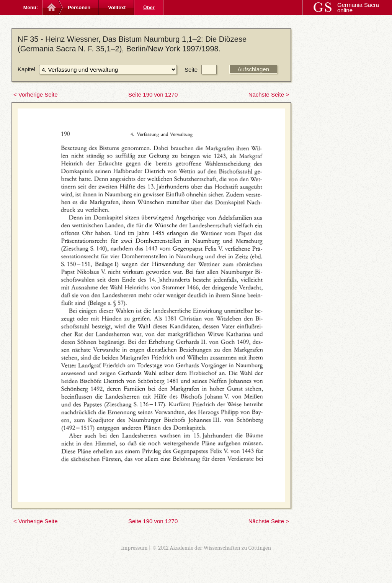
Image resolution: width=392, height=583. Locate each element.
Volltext (117, 7)
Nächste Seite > (269, 94)
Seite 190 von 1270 (153, 94)
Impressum (134, 548)
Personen (79, 7)
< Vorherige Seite (36, 94)
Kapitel (26, 69)
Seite (191, 70)
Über (149, 7)
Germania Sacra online (358, 7)
